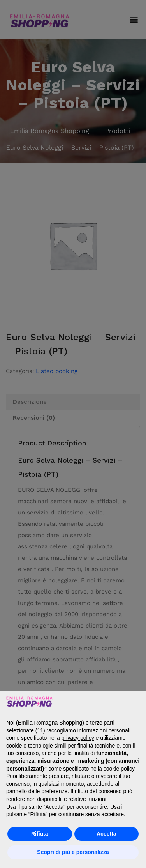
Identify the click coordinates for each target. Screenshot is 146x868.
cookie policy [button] (119, 769)
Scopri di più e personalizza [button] (73, 852)
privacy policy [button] (78, 738)
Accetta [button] (106, 834)
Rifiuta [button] (40, 834)
